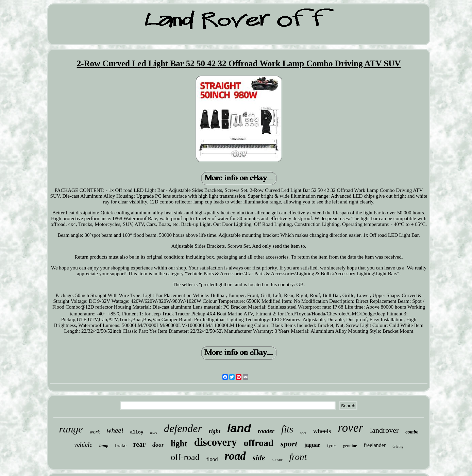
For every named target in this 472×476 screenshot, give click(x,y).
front (298, 457)
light (179, 444)
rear (139, 444)
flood (212, 459)
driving (398, 446)
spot (303, 433)
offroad (258, 443)
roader (266, 431)
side (259, 458)
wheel (115, 430)
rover (351, 428)
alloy (137, 432)
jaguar (312, 445)
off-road (185, 457)
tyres (332, 446)
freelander (375, 445)
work (95, 432)
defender (183, 428)
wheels (322, 431)
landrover (384, 430)
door (158, 445)
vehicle (83, 445)
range (71, 429)
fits (287, 429)
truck (154, 433)
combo (412, 432)
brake (121, 445)
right (215, 431)
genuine (350, 446)
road (235, 456)
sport (289, 444)
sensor (277, 460)
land (239, 428)
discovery (216, 442)
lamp (104, 446)
